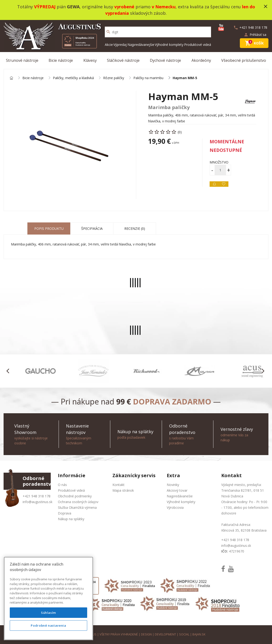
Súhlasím (48, 613)
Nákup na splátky (71, 519)
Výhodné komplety (169, 45)
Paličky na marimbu (148, 78)
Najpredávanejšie (141, 45)
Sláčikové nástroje (123, 60)
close (266, 6)
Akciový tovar (177, 490)
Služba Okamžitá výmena (77, 507)
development (165, 634)
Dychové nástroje (165, 60)
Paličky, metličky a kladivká (73, 78)
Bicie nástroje (61, 60)
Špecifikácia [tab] (92, 228)
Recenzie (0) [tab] (135, 228)
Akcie (109, 45)
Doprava (65, 513)
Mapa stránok (123, 490)
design (146, 634)
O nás (62, 485)
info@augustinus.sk (38, 502)
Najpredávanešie (180, 496)
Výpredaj (120, 45)
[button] (9, 371)
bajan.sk (199, 634)
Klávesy (90, 60)
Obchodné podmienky (75, 496)
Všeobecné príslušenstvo (244, 60)
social (184, 634)
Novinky (173, 485)
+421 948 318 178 (37, 496)
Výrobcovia (175, 507)
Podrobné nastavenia (48, 625)
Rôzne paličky (114, 78)
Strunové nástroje (22, 60)
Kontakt (118, 485)
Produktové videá (198, 45)
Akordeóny (201, 60)
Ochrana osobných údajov (78, 502)
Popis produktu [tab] (49, 228)
